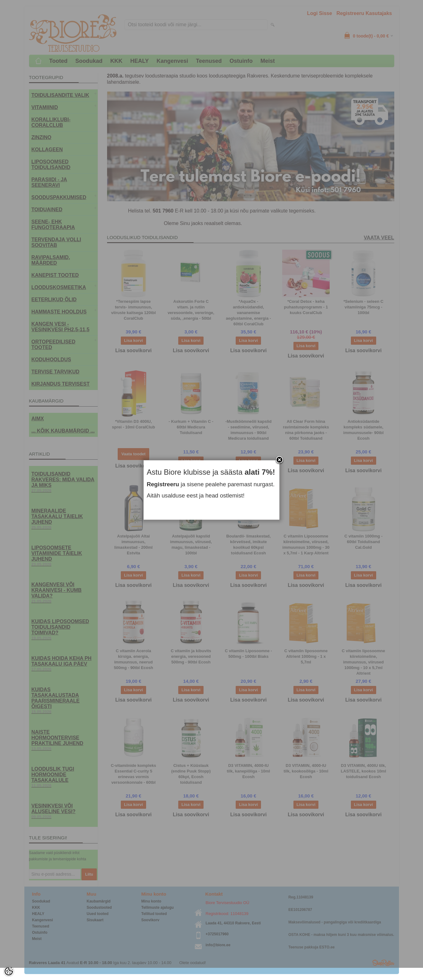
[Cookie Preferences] (9, 971)
